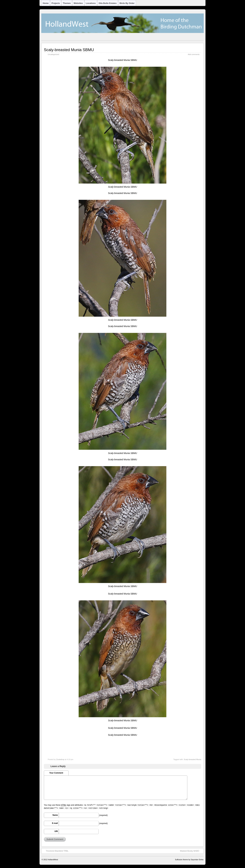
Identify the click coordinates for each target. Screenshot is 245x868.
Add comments (194, 54)
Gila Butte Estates (108, 3)
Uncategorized (53, 54)
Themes (67, 3)
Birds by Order (127, 3)
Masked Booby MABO (191, 851)
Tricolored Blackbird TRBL (55, 851)
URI (56, 831)
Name (55, 815)
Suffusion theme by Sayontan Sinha (189, 860)
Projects (56, 3)
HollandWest (53, 860)
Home (46, 3)
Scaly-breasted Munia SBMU (69, 50)
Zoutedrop (60, 759)
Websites (78, 3)
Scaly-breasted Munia (193, 759)
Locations (91, 3)
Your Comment (56, 773)
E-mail (55, 823)
